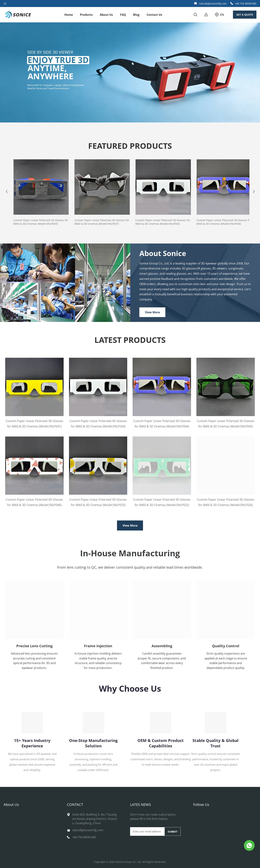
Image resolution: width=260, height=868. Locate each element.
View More (152, 312)
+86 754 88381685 (246, 3)
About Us (106, 15)
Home (69, 15)
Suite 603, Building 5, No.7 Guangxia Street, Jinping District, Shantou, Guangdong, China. (95, 819)
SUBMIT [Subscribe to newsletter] (173, 832)
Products (86, 15)
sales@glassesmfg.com (213, 3)
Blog (136, 15)
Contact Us (154, 15)
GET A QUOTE (245, 15)
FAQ (123, 15)
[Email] (147, 831)
